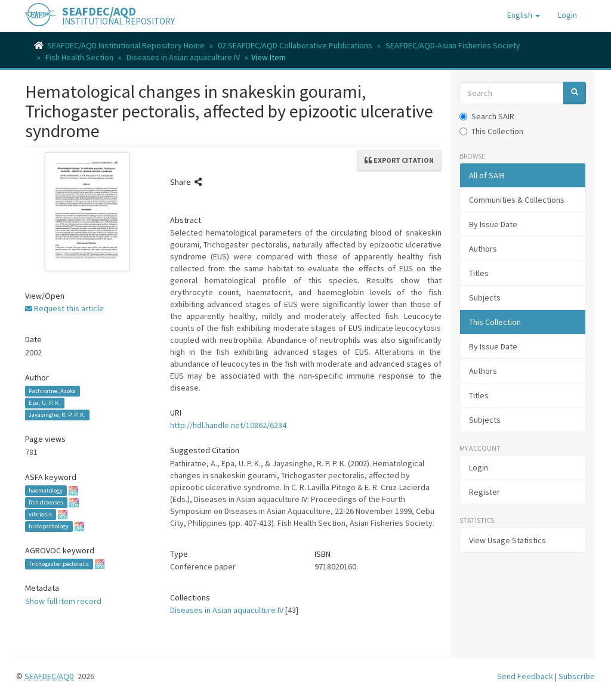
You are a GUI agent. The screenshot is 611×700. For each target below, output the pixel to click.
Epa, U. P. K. (44, 403)
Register (485, 492)
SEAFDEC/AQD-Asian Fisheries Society (453, 45)
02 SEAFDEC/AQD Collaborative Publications (295, 45)
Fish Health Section (79, 57)
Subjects (485, 298)
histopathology (49, 526)
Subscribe (577, 676)
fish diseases (46, 502)
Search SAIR (487, 116)
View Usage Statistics (507, 540)
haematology (46, 490)
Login (479, 467)
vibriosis (40, 514)
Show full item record (63, 601)
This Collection (491, 131)
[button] (524, 15)
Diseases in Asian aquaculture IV (183, 57)
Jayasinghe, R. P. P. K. (57, 415)
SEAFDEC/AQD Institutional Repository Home (126, 45)
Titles (479, 273)
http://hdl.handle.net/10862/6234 (228, 425)
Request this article (64, 308)
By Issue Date (493, 224)
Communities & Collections (517, 200)
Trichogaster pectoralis (59, 564)
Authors (483, 249)
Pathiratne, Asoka (52, 391)
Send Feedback (525, 676)
